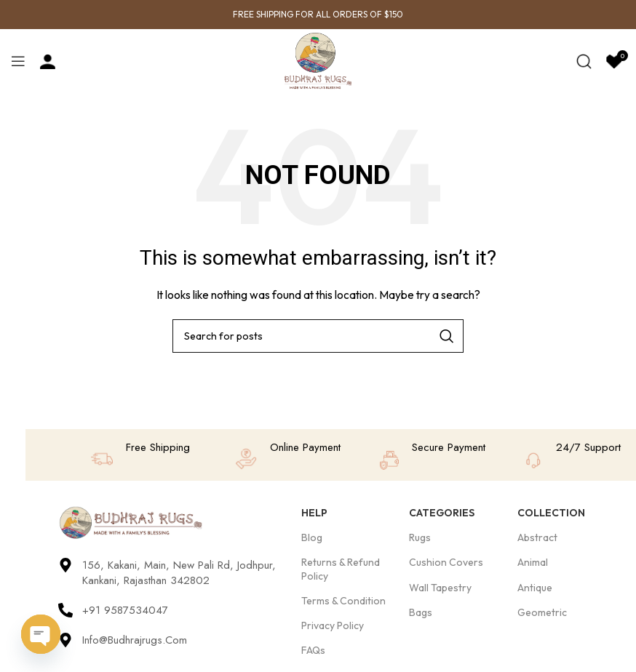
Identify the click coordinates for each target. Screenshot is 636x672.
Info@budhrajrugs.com (135, 640)
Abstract (537, 537)
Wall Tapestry (440, 588)
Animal (533, 562)
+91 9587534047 (125, 610)
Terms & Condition (343, 601)
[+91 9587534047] (65, 610)
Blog (312, 537)
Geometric (542, 612)
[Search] (584, 61)
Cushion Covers (446, 562)
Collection (551, 513)
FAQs (313, 650)
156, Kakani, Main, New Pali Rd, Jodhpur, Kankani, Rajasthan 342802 (179, 573)
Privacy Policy (333, 625)
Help (314, 513)
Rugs (420, 537)
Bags (421, 612)
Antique (535, 588)
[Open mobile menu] (18, 61)
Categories (442, 513)
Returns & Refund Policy (341, 569)
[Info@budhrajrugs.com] (65, 640)
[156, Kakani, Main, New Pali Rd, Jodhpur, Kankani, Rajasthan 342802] (65, 565)
